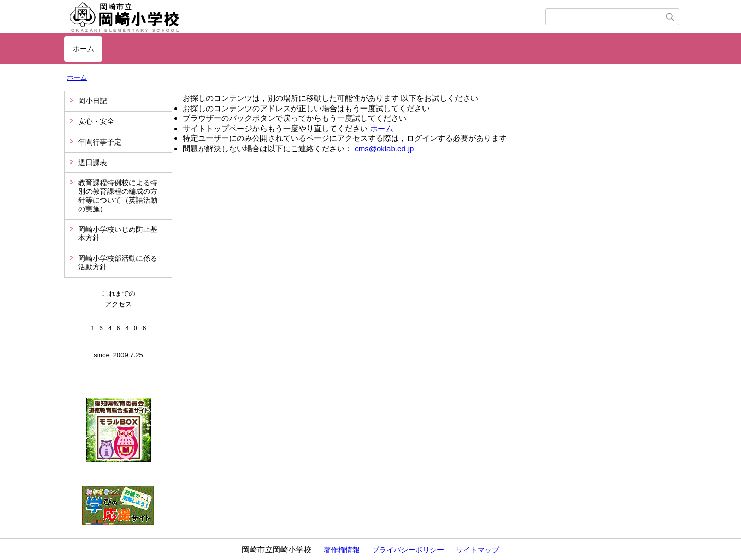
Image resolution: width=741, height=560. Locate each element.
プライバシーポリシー (408, 550)
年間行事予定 (100, 142)
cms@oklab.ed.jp (384, 148)
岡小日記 (93, 101)
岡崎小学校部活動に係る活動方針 (118, 263)
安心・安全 (96, 121)
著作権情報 (342, 550)
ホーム (83, 49)
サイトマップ (478, 550)
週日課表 (93, 162)
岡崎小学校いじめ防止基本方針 (118, 234)
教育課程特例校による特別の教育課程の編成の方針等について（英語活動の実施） (118, 195)
